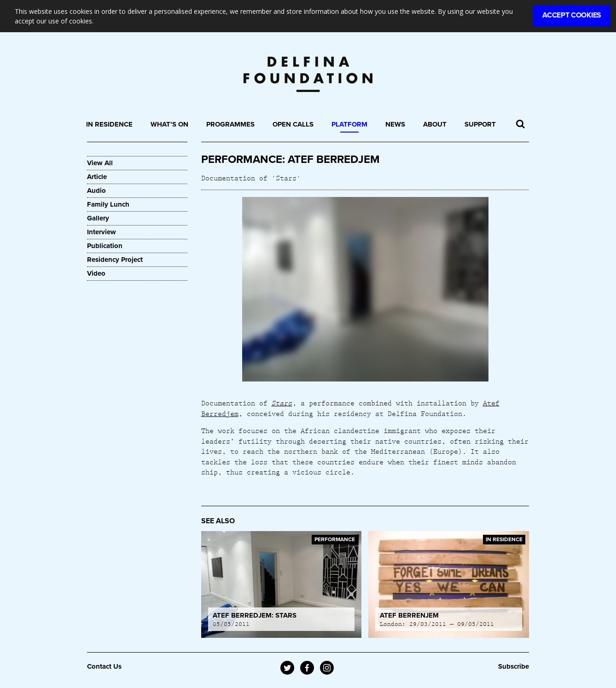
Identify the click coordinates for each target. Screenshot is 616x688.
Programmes (230, 124)
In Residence (109, 124)
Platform (349, 124)
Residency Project (115, 260)
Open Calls (293, 124)
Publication (105, 246)
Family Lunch (108, 204)
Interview (102, 232)
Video (96, 273)
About (435, 124)
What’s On (169, 124)
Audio (96, 191)
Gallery (98, 218)
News (395, 124)
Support (480, 124)
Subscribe (514, 666)
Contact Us (104, 666)
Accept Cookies (572, 15)
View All (100, 163)
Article (97, 177)
